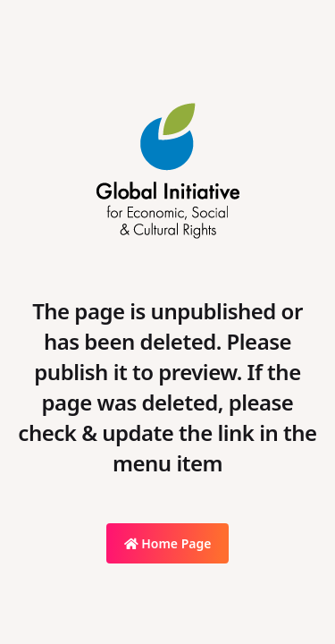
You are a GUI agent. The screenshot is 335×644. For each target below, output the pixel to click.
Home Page (168, 543)
